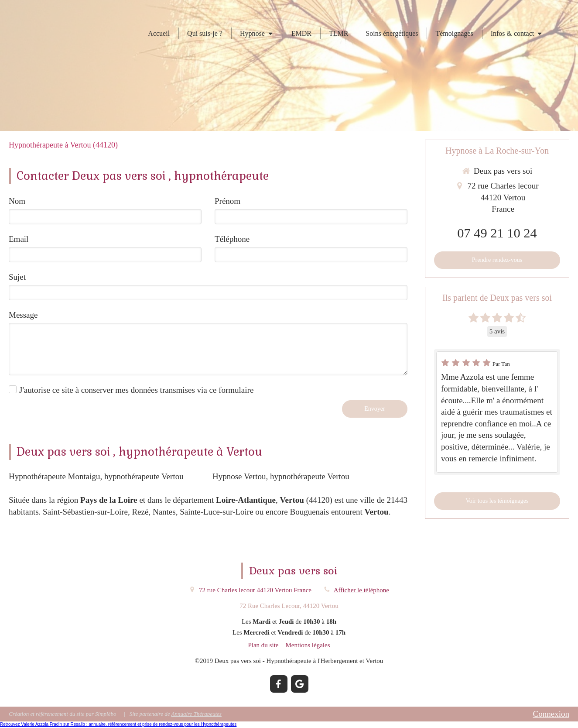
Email (19, 239)
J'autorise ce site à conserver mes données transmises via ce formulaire (136, 390)
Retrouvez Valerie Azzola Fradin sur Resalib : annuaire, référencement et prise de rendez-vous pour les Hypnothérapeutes (118, 724)
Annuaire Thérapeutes (196, 714)
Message (23, 315)
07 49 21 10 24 (497, 233)
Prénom (227, 201)
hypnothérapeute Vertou (144, 476)
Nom (17, 201)
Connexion (551, 714)
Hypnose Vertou (239, 476)
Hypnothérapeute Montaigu (54, 476)
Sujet (17, 277)
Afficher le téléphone (361, 590)
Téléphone (232, 239)
